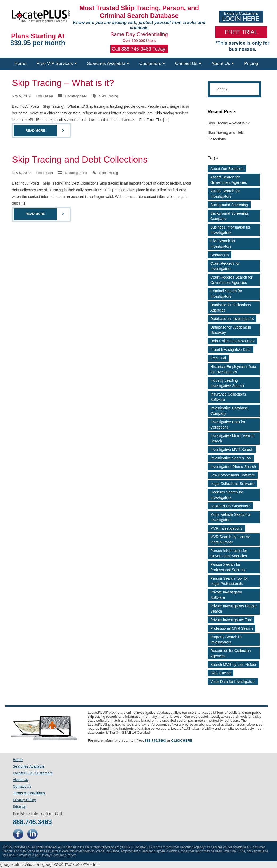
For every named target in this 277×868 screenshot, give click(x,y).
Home (20, 63)
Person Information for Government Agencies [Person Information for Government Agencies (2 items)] (229, 553)
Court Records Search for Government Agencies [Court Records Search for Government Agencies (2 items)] (231, 280)
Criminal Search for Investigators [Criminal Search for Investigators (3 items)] (226, 294)
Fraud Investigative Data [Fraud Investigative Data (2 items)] (230, 350)
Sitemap (20, 807)
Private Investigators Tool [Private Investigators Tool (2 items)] (231, 620)
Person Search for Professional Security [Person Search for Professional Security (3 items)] (228, 567)
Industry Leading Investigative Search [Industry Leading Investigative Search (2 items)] (227, 383)
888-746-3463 (136, 49)
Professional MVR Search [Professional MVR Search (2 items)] (232, 628)
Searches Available (108, 63)
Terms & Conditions (29, 793)
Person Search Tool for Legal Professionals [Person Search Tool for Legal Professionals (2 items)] (229, 581)
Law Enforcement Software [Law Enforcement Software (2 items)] (233, 475)
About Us (223, 63)
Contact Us (188, 63)
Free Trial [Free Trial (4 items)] (218, 358)
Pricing (251, 63)
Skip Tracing (109, 96)
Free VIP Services (56, 63)
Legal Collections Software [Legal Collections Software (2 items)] (232, 484)
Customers (152, 63)
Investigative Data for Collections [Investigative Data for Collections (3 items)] (228, 425)
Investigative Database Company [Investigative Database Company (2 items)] (229, 411)
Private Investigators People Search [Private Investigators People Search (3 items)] (233, 609)
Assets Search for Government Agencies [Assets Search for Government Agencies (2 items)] (229, 180)
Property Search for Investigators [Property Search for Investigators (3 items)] (226, 639)
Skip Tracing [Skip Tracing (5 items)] (221, 673)
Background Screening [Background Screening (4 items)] (229, 205)
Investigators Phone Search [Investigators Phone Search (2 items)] (233, 467)
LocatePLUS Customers (33, 773)
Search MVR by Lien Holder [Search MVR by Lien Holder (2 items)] (233, 665)
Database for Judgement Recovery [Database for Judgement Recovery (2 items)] (231, 330)
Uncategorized (76, 96)
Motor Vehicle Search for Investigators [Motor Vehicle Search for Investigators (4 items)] (231, 517)
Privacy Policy (24, 800)
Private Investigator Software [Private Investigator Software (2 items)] (226, 595)
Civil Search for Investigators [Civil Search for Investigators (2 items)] (223, 244)
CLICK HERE (182, 740)
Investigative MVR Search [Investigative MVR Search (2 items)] (232, 450)
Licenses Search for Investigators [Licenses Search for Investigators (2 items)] (227, 495)
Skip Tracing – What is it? (63, 83)
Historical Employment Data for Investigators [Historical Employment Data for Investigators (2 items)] (233, 369)
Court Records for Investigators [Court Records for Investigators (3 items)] (225, 266)
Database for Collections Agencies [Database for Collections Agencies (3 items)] (231, 308)
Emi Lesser (45, 96)
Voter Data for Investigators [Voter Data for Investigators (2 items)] (233, 682)
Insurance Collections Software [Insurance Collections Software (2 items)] (228, 397)
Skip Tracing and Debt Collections (80, 159)
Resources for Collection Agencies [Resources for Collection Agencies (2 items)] (231, 653)
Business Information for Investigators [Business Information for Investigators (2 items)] (230, 230)
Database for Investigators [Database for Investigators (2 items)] (232, 319)
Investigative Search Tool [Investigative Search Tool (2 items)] (231, 458)
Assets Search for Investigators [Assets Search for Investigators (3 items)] (225, 194)
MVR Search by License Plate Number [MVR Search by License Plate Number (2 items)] (230, 539)
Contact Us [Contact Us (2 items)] (219, 255)
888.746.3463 (156, 740)
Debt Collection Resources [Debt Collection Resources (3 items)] (232, 341)
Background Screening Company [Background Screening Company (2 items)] (229, 216)
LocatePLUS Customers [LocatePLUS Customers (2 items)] (230, 506)
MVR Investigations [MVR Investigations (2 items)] (226, 528)
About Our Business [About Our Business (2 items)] (227, 169)
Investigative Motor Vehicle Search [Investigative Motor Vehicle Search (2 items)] (232, 438)
